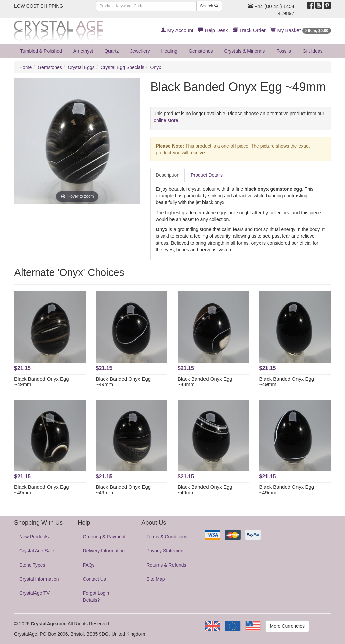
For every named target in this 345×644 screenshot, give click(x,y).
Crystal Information (39, 579)
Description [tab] (167, 175)
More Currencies (287, 626)
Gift (313, 51)
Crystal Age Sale (37, 551)
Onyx (156, 67)
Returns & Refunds (166, 565)
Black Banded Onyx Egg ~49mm (42, 382)
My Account (177, 30)
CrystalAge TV (34, 593)
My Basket (301, 30)
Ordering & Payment (104, 537)
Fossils (284, 51)
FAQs (89, 565)
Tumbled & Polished (41, 51)
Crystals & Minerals (245, 51)
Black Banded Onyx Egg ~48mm (205, 382)
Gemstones (201, 51)
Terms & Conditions (167, 537)
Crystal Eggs (81, 67)
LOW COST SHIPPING (39, 6)
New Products (34, 537)
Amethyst (83, 51)
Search (209, 6)
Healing (169, 51)
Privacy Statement (165, 551)
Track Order (249, 30)
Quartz (112, 51)
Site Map (155, 579)
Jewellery (140, 51)
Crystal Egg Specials (122, 67)
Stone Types (32, 565)
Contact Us (95, 579)
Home (25, 67)
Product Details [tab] (207, 175)
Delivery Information (104, 551)
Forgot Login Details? (96, 597)
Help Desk (213, 30)
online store (166, 120)
